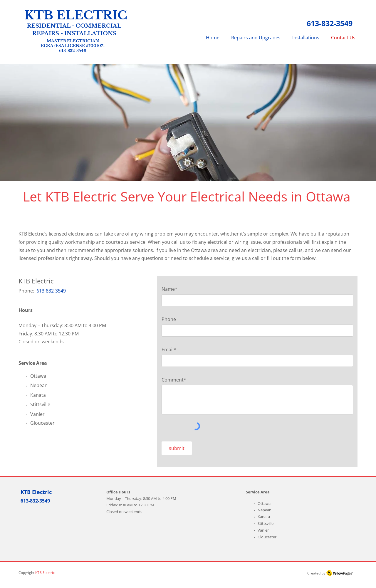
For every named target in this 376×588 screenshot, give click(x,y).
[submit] (177, 448)
